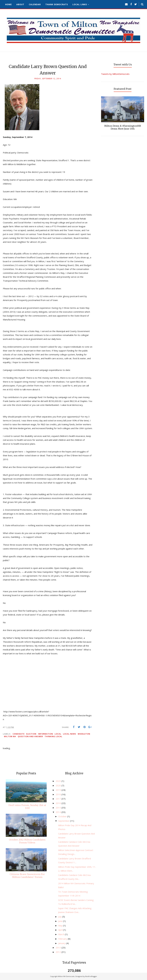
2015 (59, 808)
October (63, 816)
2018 (59, 794)
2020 (59, 785)
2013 (59, 948)
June (61, 921)
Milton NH (10, 736)
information (46, 734)
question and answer (30, 736)
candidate (19, 734)
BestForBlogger (91, 976)
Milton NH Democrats (66, 976)
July (60, 917)
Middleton (84, 734)
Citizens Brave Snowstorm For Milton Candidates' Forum (27, 876)
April (61, 930)
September (64, 821)
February (63, 939)
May (61, 925)
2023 (59, 781)
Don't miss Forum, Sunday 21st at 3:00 (27, 807)
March (62, 934)
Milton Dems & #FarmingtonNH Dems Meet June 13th (123, 127)
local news (70, 734)
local (58, 734)
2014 (59, 812)
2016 (59, 803)
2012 (59, 952)
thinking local (53, 736)
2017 (59, 799)
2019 (59, 790)
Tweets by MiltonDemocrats (115, 74)
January (62, 943)
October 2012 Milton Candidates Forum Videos (27, 841)
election (31, 734)
